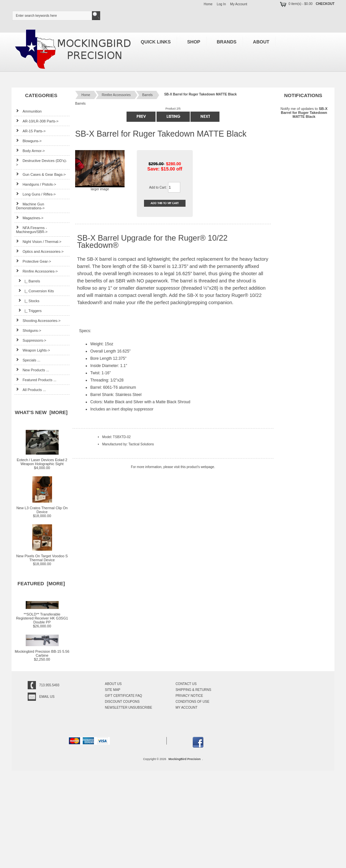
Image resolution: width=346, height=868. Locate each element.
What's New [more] (41, 412)
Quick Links (156, 42)
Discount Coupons (122, 702)
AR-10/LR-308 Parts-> (37, 121)
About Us (113, 684)
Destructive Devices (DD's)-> (41, 162)
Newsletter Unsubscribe (128, 708)
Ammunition (29, 111)
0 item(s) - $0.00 (296, 4)
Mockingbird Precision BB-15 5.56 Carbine (42, 652)
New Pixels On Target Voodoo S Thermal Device (42, 556)
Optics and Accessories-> (40, 251)
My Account (239, 4)
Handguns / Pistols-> (36, 184)
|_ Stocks (28, 301)
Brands (227, 42)
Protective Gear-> (33, 261)
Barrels (148, 95)
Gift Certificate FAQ (123, 696)
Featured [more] (41, 583)
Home (208, 4)
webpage (207, 467)
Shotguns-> (29, 330)
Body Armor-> (30, 151)
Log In (221, 4)
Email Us (47, 697)
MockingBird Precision (185, 759)
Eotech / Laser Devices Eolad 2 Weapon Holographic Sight (42, 460)
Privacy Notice (189, 696)
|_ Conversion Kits (35, 291)
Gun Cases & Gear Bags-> (41, 174)
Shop (194, 42)
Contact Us (186, 684)
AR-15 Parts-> (31, 131)
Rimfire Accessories (116, 95)
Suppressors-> (31, 340)
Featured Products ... (36, 380)
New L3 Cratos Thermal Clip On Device (42, 508)
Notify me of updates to (304, 112)
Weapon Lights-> (33, 350)
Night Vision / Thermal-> (39, 241)
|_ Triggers (29, 311)
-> (37, 271)
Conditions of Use (193, 702)
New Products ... (32, 370)
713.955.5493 (49, 685)
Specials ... (28, 360)
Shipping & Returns (193, 690)
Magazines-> (29, 218)
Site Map (113, 690)
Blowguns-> (29, 141)
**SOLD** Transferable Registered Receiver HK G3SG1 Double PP (42, 617)
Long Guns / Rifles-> (36, 194)
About (261, 42)
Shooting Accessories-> (38, 320)
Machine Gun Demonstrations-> (30, 206)
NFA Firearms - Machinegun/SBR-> (32, 230)
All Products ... (31, 390)
